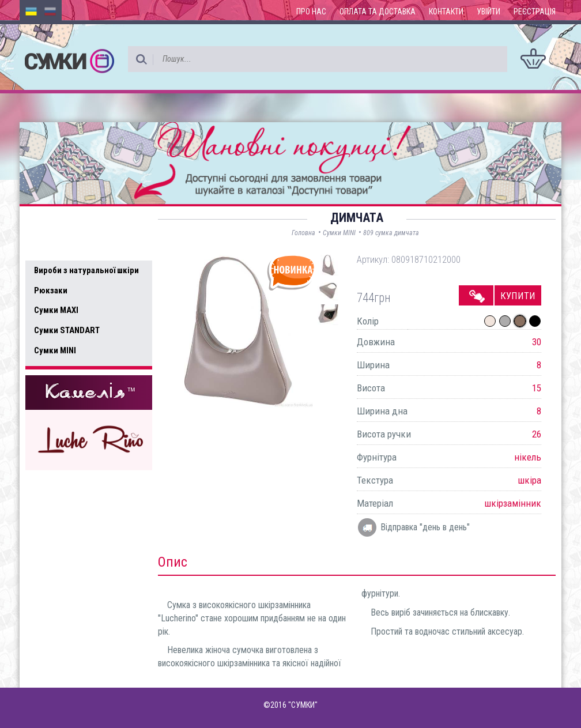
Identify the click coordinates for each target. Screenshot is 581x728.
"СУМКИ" (303, 705)
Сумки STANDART (67, 330)
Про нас (311, 12)
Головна (303, 233)
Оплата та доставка (378, 12)
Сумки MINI (55, 350)
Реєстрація (535, 12)
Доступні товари (73, 222)
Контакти (446, 12)
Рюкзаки (51, 291)
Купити (518, 296)
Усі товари (60, 247)
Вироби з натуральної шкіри (86, 270)
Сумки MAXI (56, 310)
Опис (173, 562)
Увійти (488, 12)
